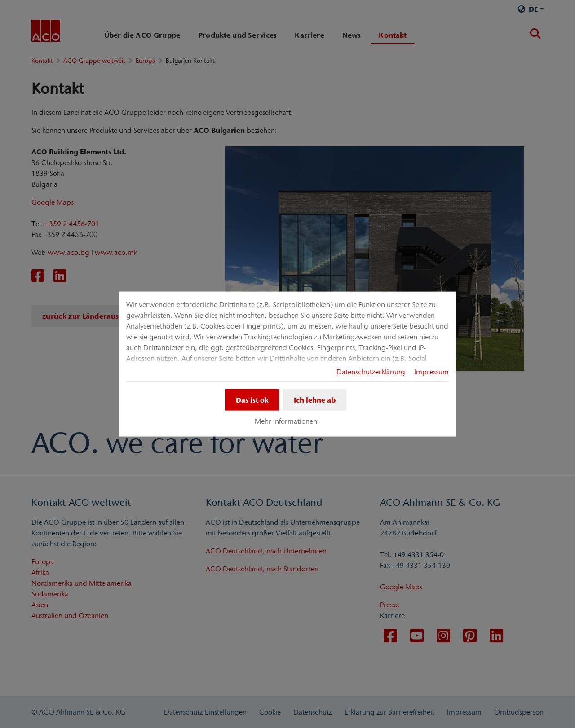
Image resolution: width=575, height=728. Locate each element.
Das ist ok (252, 400)
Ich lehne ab (315, 400)
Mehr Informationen (286, 421)
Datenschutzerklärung (371, 372)
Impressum (431, 372)
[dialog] (287, 364)
